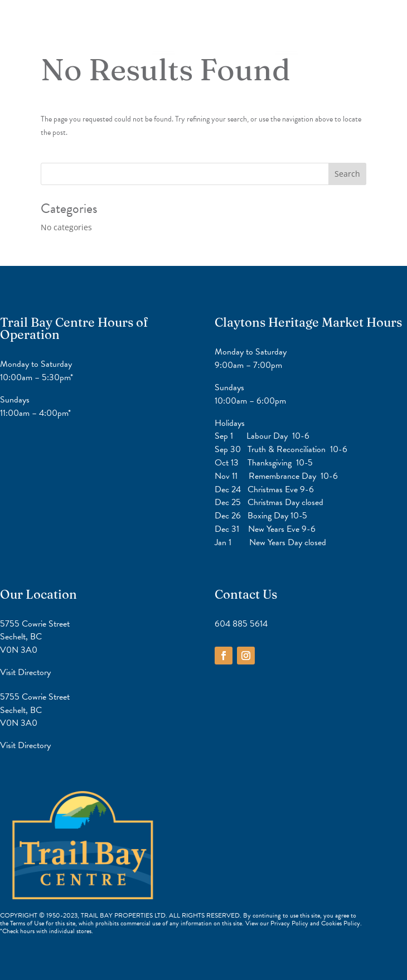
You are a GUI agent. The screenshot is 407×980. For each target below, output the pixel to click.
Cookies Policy (341, 923)
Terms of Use (27, 923)
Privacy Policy (290, 923)
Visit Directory (25, 672)
